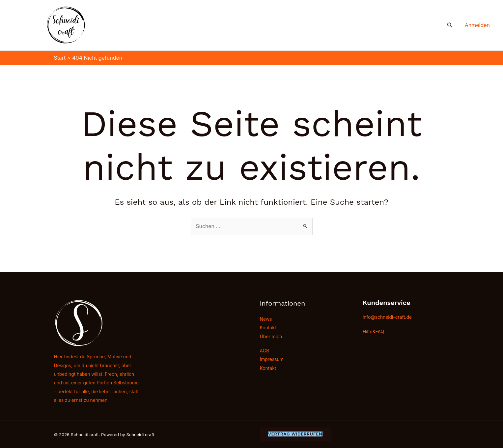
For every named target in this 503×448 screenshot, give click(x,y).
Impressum (272, 359)
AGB (265, 351)
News (266, 319)
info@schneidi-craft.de (388, 317)
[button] (450, 25)
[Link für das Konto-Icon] (477, 25)
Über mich (271, 336)
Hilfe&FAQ (374, 331)
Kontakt (268, 328)
